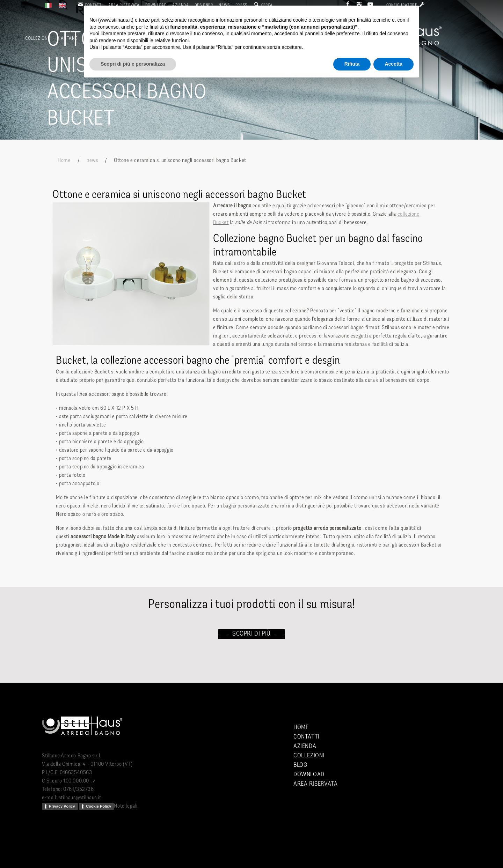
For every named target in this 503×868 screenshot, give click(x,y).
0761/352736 (79, 789)
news (92, 161)
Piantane (67, 39)
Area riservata (315, 784)
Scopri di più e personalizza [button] (133, 64)
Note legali (126, 806)
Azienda (305, 746)
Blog (300, 765)
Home (64, 161)
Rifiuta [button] (352, 64)
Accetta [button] (393, 64)
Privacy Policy (62, 806)
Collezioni (37, 39)
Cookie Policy (99, 806)
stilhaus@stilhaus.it (80, 798)
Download (309, 775)
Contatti (307, 737)
